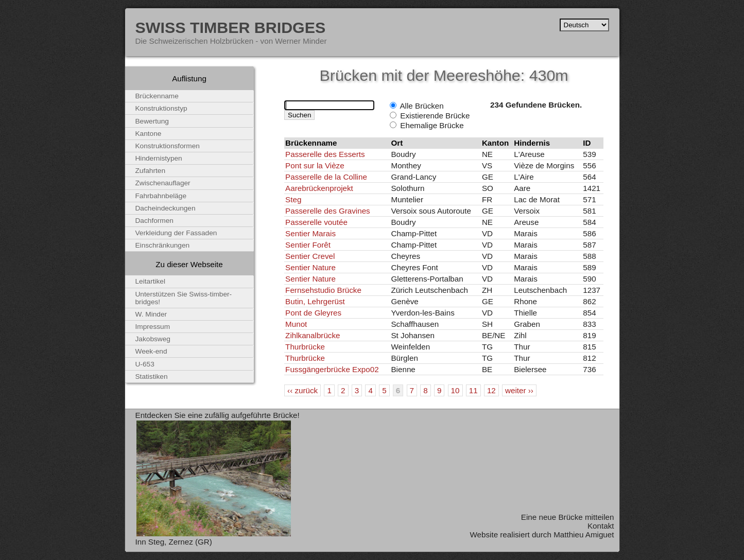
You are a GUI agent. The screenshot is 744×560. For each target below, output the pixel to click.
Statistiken (152, 377)
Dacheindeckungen (166, 208)
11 (473, 390)
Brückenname (157, 96)
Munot (296, 324)
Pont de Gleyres (313, 313)
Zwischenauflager (163, 183)
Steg (293, 199)
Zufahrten (151, 171)
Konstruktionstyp (161, 108)
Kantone (149, 134)
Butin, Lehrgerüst (315, 301)
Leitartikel (151, 281)
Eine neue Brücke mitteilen (568, 517)
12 (491, 390)
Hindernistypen (159, 158)
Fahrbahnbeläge (161, 196)
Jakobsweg (153, 339)
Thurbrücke (305, 347)
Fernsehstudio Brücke (323, 290)
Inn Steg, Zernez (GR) (174, 542)
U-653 (145, 364)
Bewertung (152, 121)
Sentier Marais (310, 233)
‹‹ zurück (302, 390)
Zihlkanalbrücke (313, 335)
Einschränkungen (163, 245)
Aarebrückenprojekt (319, 188)
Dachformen (154, 221)
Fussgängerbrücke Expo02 (332, 369)
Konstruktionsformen (168, 146)
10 (455, 390)
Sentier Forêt (308, 245)
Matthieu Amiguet (584, 535)
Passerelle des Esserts (325, 154)
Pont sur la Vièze (315, 165)
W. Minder (151, 314)
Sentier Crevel (310, 256)
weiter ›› (519, 390)
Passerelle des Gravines (328, 211)
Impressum (153, 327)
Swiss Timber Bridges (231, 27)
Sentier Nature (310, 267)
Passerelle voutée (316, 222)
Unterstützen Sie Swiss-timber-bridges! (184, 298)
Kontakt (601, 526)
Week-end (151, 351)
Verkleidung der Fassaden (176, 233)
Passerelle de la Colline (326, 177)
